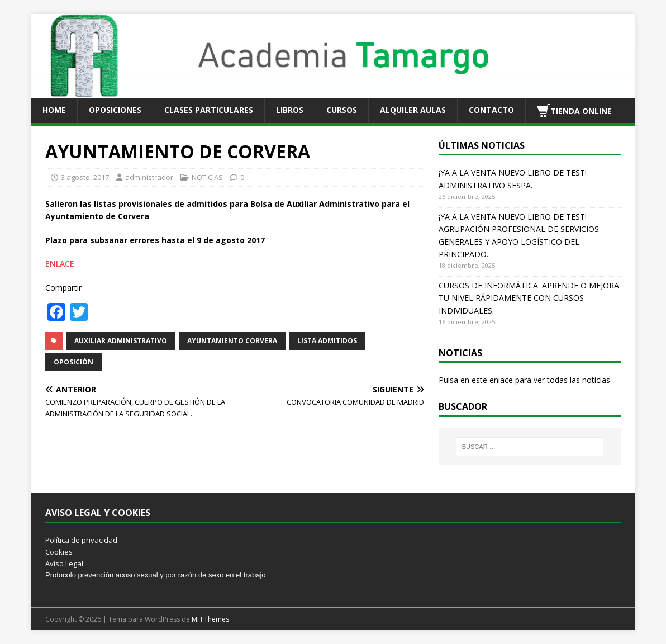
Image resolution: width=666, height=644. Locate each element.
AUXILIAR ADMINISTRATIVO (121, 341)
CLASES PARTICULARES (209, 110)
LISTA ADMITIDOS (327, 341)
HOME (54, 110)
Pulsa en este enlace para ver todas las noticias (524, 380)
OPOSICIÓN (73, 362)
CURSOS (342, 110)
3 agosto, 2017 (85, 177)
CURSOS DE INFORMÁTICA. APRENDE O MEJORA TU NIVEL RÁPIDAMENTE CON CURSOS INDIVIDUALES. (529, 298)
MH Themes (210, 619)
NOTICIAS (207, 177)
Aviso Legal (64, 563)
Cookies (59, 552)
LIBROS (290, 110)
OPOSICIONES (115, 110)
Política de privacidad (81, 540)
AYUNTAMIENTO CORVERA (232, 341)
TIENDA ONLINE (574, 111)
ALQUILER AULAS (413, 110)
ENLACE (60, 264)
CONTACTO (491, 110)
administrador (149, 177)
